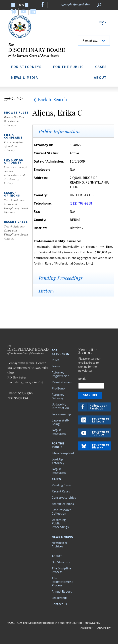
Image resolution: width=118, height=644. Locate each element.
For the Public (68, 67)
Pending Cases (62, 485)
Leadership (59, 598)
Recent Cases (61, 491)
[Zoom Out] (27, 5)
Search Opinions (63, 504)
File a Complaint (63, 453)
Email (82, 379)
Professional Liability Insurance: (57, 241)
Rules (55, 360)
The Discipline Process (61, 570)
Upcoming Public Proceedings (60, 523)
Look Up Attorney (58, 461)
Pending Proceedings (61, 278)
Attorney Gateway (58, 396)
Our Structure (61, 562)
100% (20, 5)
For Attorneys (26, 67)
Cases (101, 67)
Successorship (61, 414)
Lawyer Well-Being (61, 422)
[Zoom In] (13, 5)
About (100, 77)
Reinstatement (62, 382)
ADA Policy (104, 628)
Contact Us (59, 604)
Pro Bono (58, 388)
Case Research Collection (62, 512)
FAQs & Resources (59, 432)
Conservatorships (63, 497)
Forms (56, 366)
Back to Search (50, 99)
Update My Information (60, 406)
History (47, 291)
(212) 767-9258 (81, 203)
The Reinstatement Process (62, 582)
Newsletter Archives (60, 544)
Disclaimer (86, 628)
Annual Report (62, 591)
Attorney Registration (61, 374)
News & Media (25, 77)
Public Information (59, 131)
